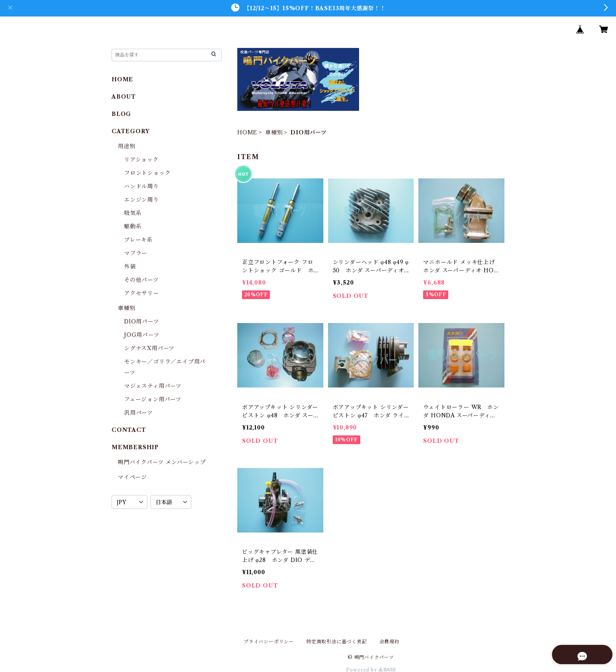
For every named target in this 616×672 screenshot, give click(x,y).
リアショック (141, 160)
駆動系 (133, 226)
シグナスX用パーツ (149, 348)
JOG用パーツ (142, 335)
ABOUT (124, 97)
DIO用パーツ (142, 321)
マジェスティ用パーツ (153, 386)
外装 (130, 266)
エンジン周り (142, 200)
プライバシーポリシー (269, 642)
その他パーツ (141, 280)
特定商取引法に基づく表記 (337, 642)
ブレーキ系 (138, 240)
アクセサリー (142, 293)
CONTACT (129, 430)
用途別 (126, 146)
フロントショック (147, 173)
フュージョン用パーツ (153, 399)
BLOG (121, 114)
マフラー (136, 253)
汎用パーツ (138, 413)
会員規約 (390, 642)
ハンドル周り (142, 186)
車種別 (274, 132)
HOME (247, 132)
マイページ (132, 477)
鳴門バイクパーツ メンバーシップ (162, 462)
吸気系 (133, 213)
